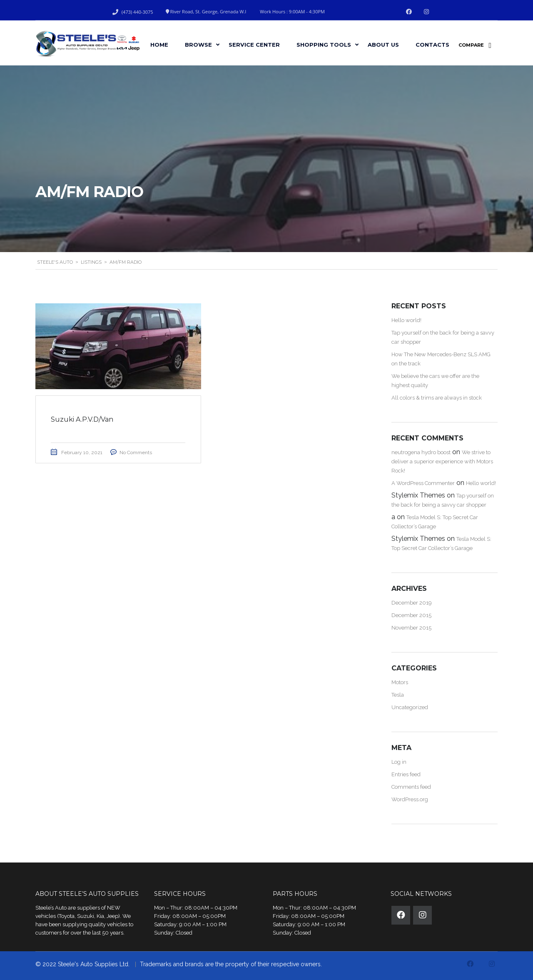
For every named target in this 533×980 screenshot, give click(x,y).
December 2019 (412, 603)
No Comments (137, 453)
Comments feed (411, 787)
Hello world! (406, 320)
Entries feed (406, 774)
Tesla (398, 695)
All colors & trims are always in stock (437, 398)
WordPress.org (410, 799)
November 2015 (411, 628)
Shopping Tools (324, 45)
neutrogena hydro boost (421, 452)
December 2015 (411, 615)
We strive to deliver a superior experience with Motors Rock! (442, 461)
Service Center (254, 45)
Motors (400, 682)
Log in (399, 762)
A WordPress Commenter (423, 483)
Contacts (432, 45)
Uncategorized (410, 707)
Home (159, 45)
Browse (198, 45)
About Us (383, 45)
